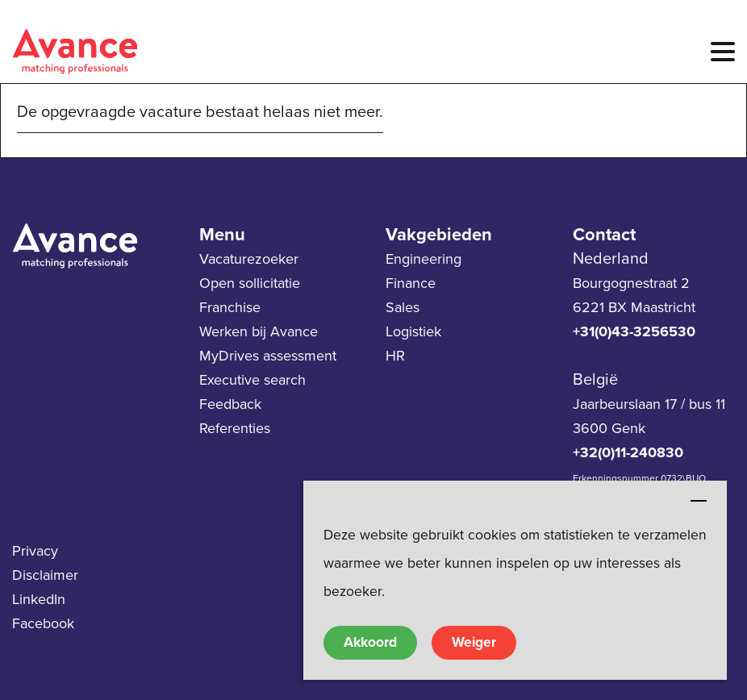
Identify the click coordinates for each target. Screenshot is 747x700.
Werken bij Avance (259, 331)
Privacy (35, 551)
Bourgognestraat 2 (631, 283)
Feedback (230, 404)
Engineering (424, 259)
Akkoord (370, 642)
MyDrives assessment (268, 356)
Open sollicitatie (250, 283)
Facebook (43, 623)
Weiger (474, 642)
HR (395, 356)
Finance (411, 283)
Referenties (235, 428)
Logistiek (413, 331)
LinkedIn (39, 599)
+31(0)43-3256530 (634, 331)
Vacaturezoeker (249, 259)
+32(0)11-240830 (628, 452)
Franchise (230, 307)
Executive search (252, 380)
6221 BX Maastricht (634, 307)
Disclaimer (45, 575)
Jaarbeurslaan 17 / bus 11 (649, 404)
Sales (403, 307)
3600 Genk (609, 428)
